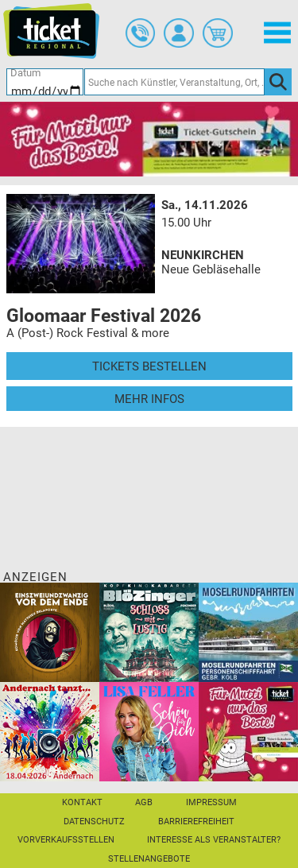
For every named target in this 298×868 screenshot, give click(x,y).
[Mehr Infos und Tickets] (81, 243)
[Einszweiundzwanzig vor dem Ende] (50, 632)
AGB (144, 802)
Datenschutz (94, 821)
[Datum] (45, 82)
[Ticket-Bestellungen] (141, 33)
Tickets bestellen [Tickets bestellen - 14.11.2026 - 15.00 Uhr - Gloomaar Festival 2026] (149, 366)
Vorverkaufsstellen (66, 840)
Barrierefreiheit (196, 821)
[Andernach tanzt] (50, 731)
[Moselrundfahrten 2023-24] (248, 632)
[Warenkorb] (218, 33)
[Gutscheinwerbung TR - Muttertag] (149, 138)
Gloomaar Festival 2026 (104, 316)
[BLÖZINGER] (149, 632)
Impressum (211, 802)
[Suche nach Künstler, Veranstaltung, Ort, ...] (174, 82)
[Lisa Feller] (149, 731)
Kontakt (82, 802)
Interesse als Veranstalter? (214, 840)
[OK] (278, 82)
